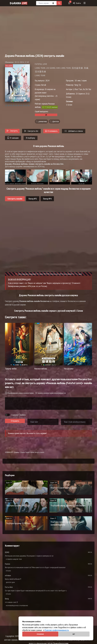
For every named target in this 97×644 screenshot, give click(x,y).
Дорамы (17, 452)
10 (29, 105)
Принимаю (40, 634)
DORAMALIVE (9, 452)
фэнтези (56, 121)
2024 (47, 80)
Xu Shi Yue (87, 89)
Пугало (8, 571)
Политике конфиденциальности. (57, 630)
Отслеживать (51, 131)
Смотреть (12, 131)
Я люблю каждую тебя (14, 559)
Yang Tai (78, 85)
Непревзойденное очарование (17, 606)
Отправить (15, 421)
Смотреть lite (31, 131)
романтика (43, 121)
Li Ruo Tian (78, 89)
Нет (74, 634)
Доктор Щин (10, 582)
